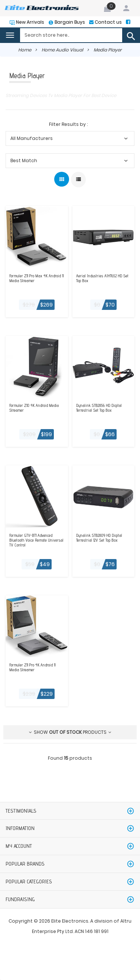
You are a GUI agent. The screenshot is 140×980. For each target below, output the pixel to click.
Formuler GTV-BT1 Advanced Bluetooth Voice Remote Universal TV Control (36, 540)
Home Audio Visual (62, 50)
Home (25, 50)
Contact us (108, 22)
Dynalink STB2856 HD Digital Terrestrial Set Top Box (99, 408)
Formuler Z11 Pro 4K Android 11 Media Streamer (32, 668)
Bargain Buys (69, 22)
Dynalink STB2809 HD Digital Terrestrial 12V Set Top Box (99, 538)
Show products (70, 732)
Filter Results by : (68, 124)
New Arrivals (30, 22)
